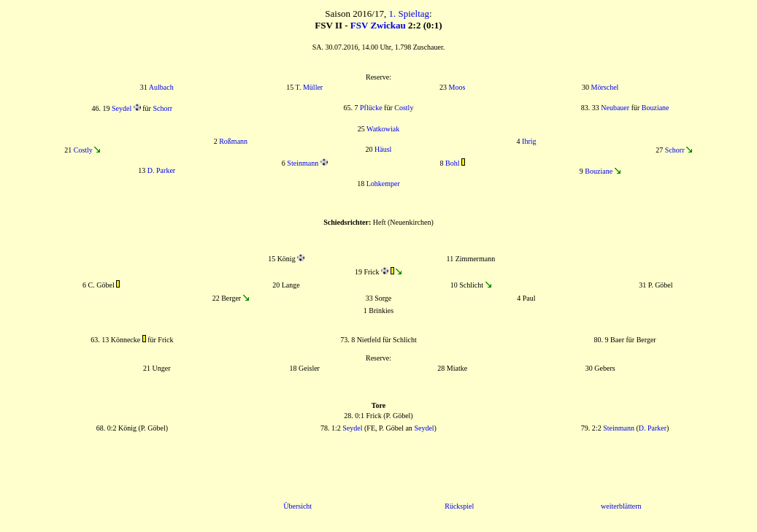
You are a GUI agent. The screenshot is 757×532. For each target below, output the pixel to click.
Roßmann (233, 141)
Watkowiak (383, 129)
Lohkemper (383, 184)
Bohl (452, 163)
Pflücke (371, 108)
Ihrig (529, 141)
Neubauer (615, 108)
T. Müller (310, 87)
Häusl (383, 149)
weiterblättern (621, 506)
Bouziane (656, 108)
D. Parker (161, 170)
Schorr (162, 108)
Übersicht (297, 506)
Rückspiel (459, 506)
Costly (404, 108)
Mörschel (605, 87)
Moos (457, 87)
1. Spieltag (409, 14)
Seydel (122, 108)
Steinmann (303, 163)
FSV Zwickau (378, 25)
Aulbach (161, 87)
